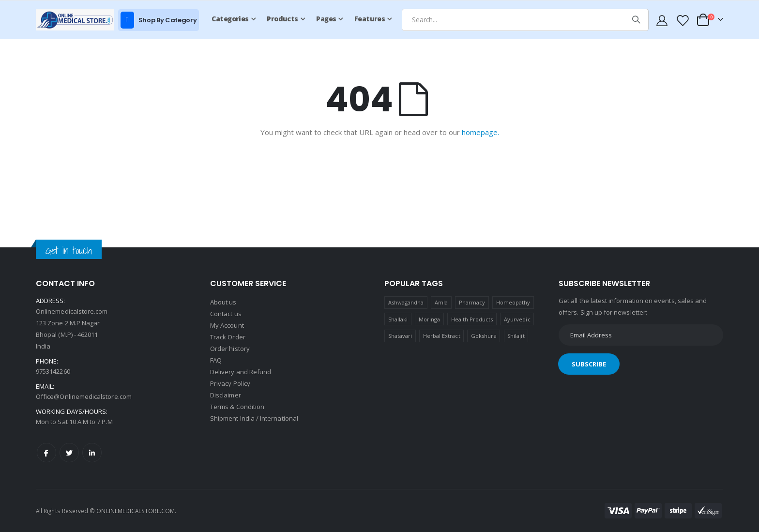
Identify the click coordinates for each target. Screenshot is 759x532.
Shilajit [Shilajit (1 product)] (516, 336)
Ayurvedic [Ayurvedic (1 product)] (517, 319)
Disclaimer (226, 395)
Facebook (46, 453)
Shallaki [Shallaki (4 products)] (398, 319)
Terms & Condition (237, 407)
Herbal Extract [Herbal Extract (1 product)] (442, 336)
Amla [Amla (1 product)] (441, 302)
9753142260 (53, 371)
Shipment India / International (254, 418)
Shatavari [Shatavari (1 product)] (400, 336)
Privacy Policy (230, 383)
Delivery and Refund (241, 372)
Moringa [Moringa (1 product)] (429, 319)
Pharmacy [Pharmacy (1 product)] (472, 302)
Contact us (226, 314)
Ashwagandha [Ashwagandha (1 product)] (406, 302)
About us (223, 302)
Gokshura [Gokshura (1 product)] (484, 336)
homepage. (480, 132)
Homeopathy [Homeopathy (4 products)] (513, 302)
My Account (227, 325)
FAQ (216, 360)
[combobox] (525, 20)
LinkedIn (92, 453)
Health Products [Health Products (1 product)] (472, 319)
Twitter (69, 453)
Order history (230, 349)
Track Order (228, 337)
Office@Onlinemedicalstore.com (84, 396)
